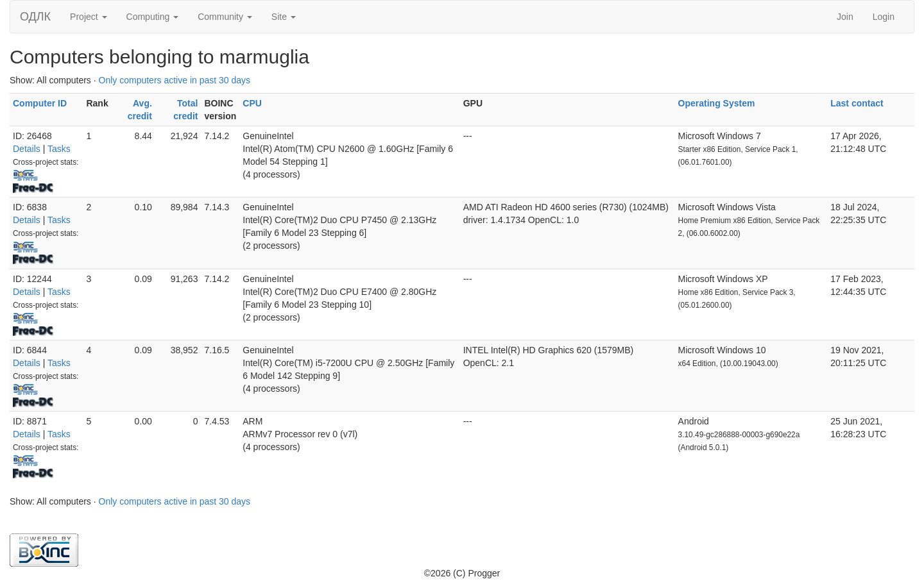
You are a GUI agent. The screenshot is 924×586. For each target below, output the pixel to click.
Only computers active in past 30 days (175, 80)
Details (27, 149)
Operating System (717, 103)
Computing (153, 17)
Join (845, 17)
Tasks (59, 149)
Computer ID (40, 103)
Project (88, 17)
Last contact (857, 103)
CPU (252, 103)
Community (225, 17)
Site (284, 17)
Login (884, 17)
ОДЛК (35, 17)
